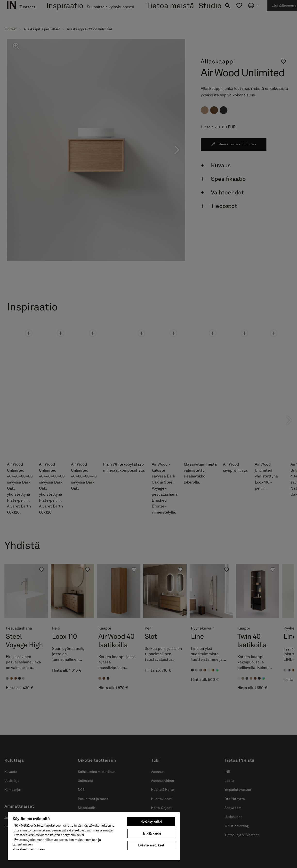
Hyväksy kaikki (151, 822)
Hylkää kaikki (151, 833)
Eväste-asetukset (151, 845)
